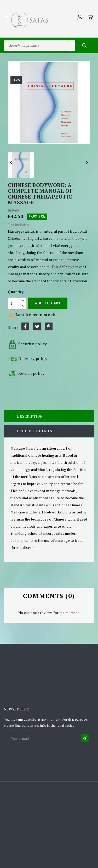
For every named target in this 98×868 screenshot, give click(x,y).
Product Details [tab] (35, 431)
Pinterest (49, 326)
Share (25, 326)
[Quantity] (14, 303)
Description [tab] (30, 416)
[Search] (49, 45)
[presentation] (48, 758)
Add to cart (48, 303)
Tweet (37, 326)
